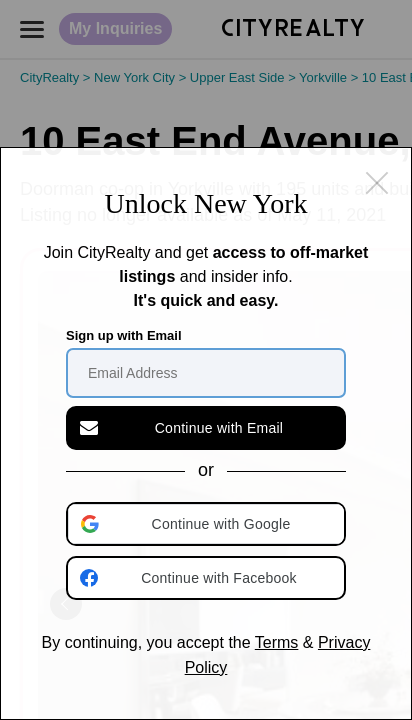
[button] (208, 524)
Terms (277, 642)
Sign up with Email (124, 335)
